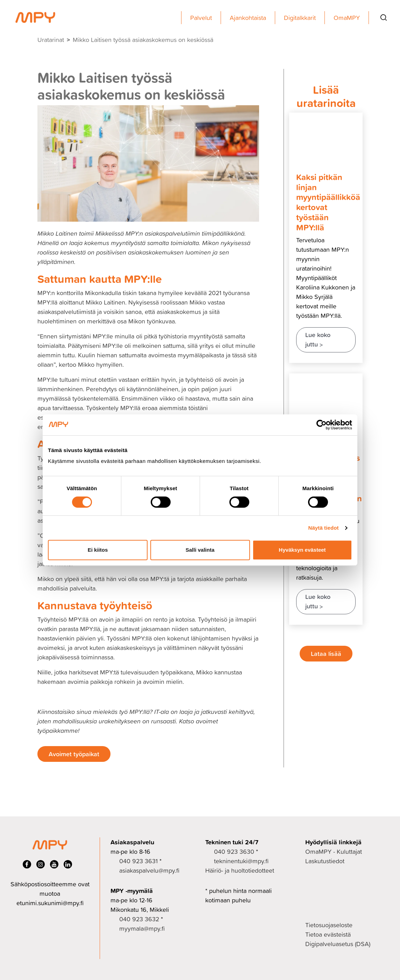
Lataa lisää (326, 653)
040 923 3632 (139, 919)
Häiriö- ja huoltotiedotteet (240, 870)
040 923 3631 (138, 861)
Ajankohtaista (248, 18)
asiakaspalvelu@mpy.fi (149, 870)
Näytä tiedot (324, 528)
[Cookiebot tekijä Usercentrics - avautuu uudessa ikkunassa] (322, 425)
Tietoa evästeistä (328, 934)
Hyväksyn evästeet (302, 550)
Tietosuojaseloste (329, 925)
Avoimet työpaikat (74, 754)
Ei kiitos (98, 550)
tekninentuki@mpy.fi (241, 861)
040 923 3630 (234, 852)
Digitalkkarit (300, 18)
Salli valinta (200, 550)
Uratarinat (51, 40)
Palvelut (201, 18)
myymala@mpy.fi (142, 928)
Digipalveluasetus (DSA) (338, 944)
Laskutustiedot (325, 861)
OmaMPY (347, 18)
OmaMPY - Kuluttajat (334, 852)
